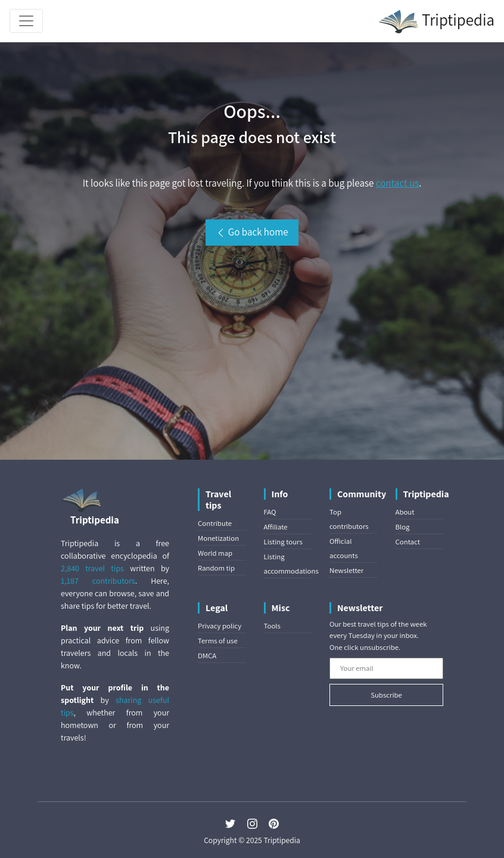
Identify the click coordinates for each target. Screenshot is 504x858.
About (405, 512)
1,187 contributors (98, 581)
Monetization (218, 538)
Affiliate (276, 527)
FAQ (270, 512)
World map (215, 553)
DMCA (207, 656)
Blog (403, 527)
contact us (397, 183)
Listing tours (283, 542)
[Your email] (386, 668)
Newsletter (346, 570)
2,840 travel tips (92, 568)
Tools (272, 626)
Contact (408, 542)
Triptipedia (436, 21)
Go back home (252, 232)
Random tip (216, 568)
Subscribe (386, 695)
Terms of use (218, 641)
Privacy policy (220, 626)
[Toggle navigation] (26, 21)
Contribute (215, 523)
